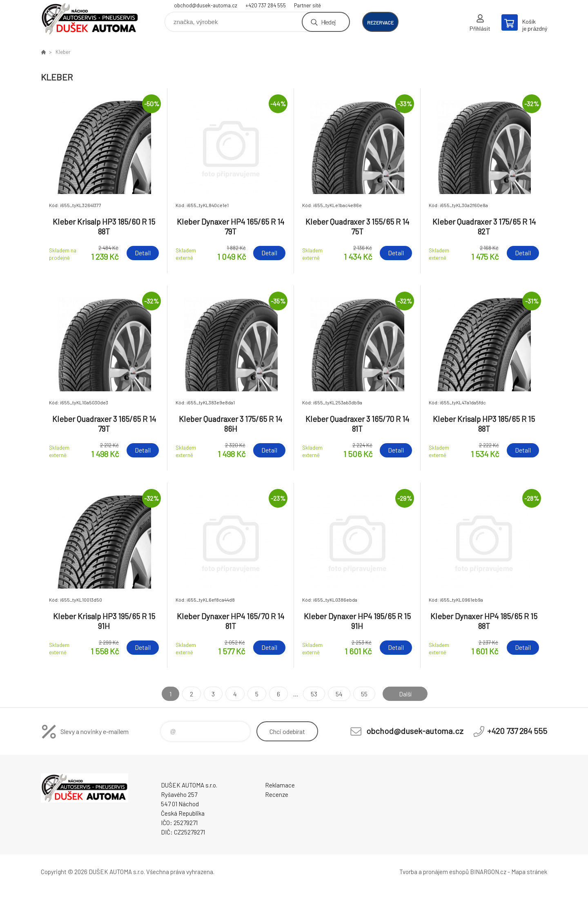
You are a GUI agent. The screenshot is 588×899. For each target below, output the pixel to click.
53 (313, 694)
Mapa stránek (529, 872)
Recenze (277, 794)
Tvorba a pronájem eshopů (434, 872)
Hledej (328, 22)
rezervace (380, 22)
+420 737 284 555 (266, 5)
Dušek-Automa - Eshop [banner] (90, 19)
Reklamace (280, 785)
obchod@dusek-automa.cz (206, 5)
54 (338, 694)
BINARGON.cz (488, 872)
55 (363, 694)
